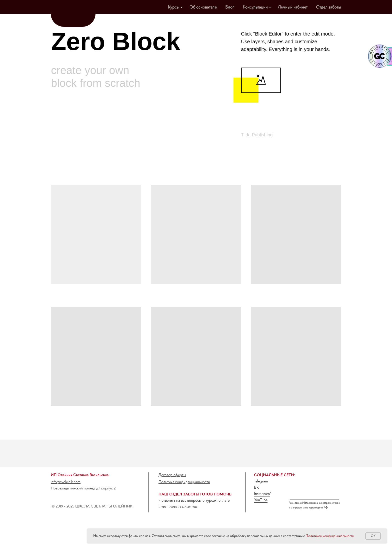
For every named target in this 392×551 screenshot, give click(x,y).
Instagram (262, 494)
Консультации (255, 7)
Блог (230, 7)
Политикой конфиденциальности (330, 536)
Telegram (261, 481)
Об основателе (203, 7)
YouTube (261, 500)
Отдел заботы (328, 7)
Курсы (174, 7)
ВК (256, 487)
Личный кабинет (293, 7)
